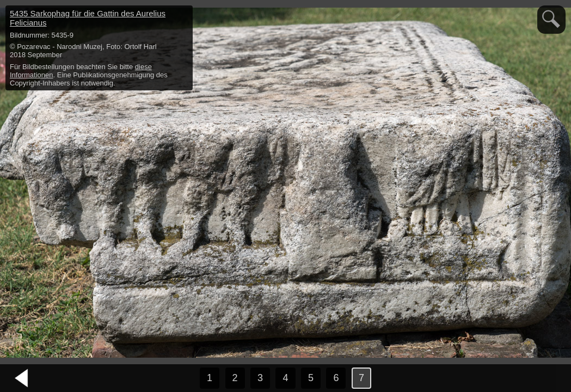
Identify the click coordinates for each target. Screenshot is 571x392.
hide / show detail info (183, 15)
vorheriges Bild (22, 378)
